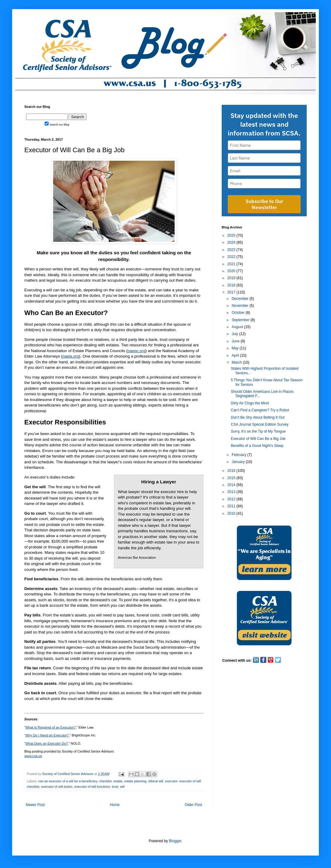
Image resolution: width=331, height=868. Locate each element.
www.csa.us (33, 756)
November (241, 306)
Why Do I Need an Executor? (47, 735)
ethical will (156, 781)
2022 (232, 257)
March (237, 362)
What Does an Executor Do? (47, 743)
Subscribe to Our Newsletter (264, 204)
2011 (232, 506)
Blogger (175, 841)
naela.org (71, 356)
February (239, 455)
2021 (232, 264)
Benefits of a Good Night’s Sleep (257, 446)
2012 (232, 499)
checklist (105, 781)
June (236, 341)
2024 (232, 242)
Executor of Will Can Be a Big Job (258, 439)
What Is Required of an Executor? (51, 727)
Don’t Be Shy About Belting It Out (258, 417)
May (236, 348)
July (235, 334)
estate (118, 781)
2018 (232, 285)
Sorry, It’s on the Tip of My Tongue (258, 431)
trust (115, 787)
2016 (232, 471)
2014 (232, 485)
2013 (232, 492)
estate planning (135, 781)
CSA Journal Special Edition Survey (260, 424)
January (239, 462)
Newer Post (35, 805)
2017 (232, 292)
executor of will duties (57, 787)
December (241, 299)
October (239, 313)
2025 (232, 235)
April (236, 355)
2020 (232, 271)
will (122, 787)
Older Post (193, 805)
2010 (232, 513)
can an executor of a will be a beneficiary (68, 781)
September (241, 320)
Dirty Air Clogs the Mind (250, 403)
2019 (232, 278)
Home (115, 805)
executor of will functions (92, 787)
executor (171, 781)
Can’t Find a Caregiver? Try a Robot (260, 410)
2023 (232, 250)
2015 (232, 478)
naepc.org (136, 351)
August (238, 327)
